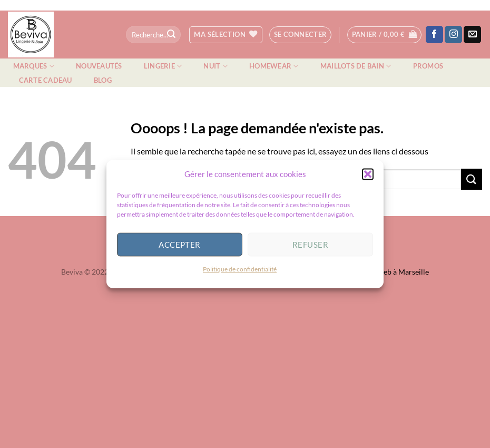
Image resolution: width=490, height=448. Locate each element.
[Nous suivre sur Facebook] (434, 35)
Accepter (180, 249)
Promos (428, 66)
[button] (368, 179)
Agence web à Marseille (390, 272)
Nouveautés (99, 66)
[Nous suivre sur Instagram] (453, 35)
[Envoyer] (171, 35)
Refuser (310, 249)
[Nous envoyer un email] (472, 35)
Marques (34, 66)
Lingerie (163, 66)
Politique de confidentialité (240, 274)
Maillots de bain (356, 66)
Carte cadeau (46, 80)
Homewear (274, 66)
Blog (103, 80)
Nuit (215, 66)
